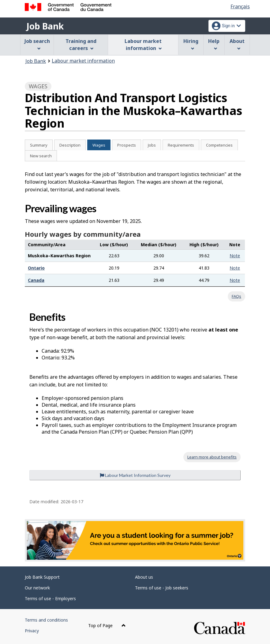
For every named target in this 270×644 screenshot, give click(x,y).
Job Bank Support (42, 577)
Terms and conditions (46, 620)
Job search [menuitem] (37, 44)
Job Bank (45, 26)
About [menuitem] (237, 44)
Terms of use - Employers (50, 598)
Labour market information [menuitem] (143, 45)
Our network (37, 588)
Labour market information (83, 61)
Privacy (32, 631)
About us (144, 577)
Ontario (36, 268)
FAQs (236, 296)
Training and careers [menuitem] (81, 45)
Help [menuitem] (214, 44)
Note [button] (235, 256)
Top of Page (107, 625)
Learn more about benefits (212, 457)
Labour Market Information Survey (135, 475)
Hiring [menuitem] (191, 44)
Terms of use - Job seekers (162, 588)
